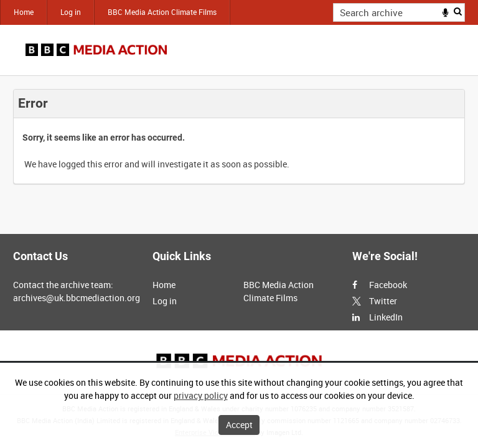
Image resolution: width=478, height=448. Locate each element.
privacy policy (201, 395)
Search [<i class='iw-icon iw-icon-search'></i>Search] (458, 11)
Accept (239, 425)
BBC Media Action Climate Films (162, 12)
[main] (239, 137)
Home (24, 12)
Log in (71, 12)
